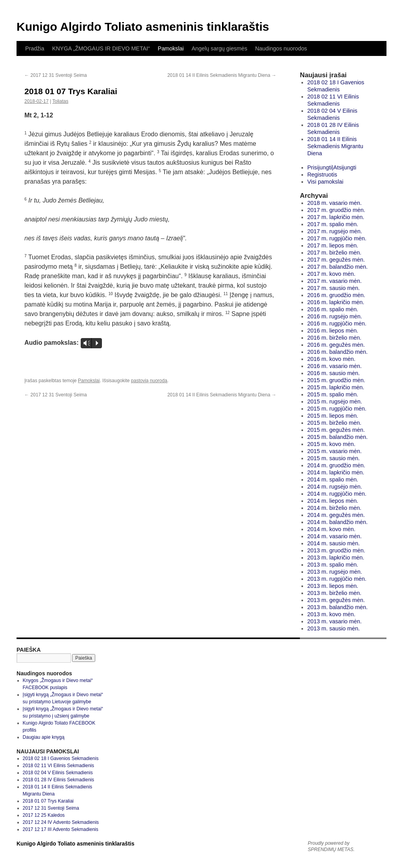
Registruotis (322, 175)
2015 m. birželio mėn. (335, 423)
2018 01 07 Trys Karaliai (48, 801)
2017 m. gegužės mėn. (336, 260)
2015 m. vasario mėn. (335, 451)
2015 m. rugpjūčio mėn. (337, 409)
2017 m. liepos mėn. (333, 245)
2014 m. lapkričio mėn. (336, 472)
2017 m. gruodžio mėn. (336, 210)
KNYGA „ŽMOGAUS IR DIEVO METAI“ (101, 48)
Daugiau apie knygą (44, 737)
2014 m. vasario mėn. (335, 536)
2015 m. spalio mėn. (333, 394)
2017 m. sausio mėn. (334, 288)
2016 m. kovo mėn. (331, 359)
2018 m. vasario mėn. (335, 203)
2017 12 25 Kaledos (44, 815)
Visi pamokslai (325, 182)
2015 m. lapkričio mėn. (336, 387)
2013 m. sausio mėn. (334, 628)
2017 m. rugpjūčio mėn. (337, 238)
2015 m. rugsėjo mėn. (335, 401)
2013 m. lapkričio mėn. (336, 558)
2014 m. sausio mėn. (334, 543)
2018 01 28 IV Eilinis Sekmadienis (58, 780)
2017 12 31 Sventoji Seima (56, 75)
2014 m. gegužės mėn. (336, 515)
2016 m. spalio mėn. (333, 309)
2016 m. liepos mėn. (333, 331)
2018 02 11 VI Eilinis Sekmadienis (58, 766)
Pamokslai (171, 48)
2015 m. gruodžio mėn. (336, 380)
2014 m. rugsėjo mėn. (335, 487)
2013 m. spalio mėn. (333, 565)
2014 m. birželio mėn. (335, 508)
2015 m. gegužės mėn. (336, 430)
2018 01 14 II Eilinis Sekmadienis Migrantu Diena (222, 75)
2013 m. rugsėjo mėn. (335, 572)
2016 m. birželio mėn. (335, 338)
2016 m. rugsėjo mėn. (335, 316)
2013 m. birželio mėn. (335, 593)
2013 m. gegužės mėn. (336, 600)
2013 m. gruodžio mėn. (336, 550)
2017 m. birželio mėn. (335, 253)
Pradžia (35, 48)
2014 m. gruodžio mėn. (336, 465)
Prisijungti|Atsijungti (332, 167)
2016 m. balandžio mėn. (338, 352)
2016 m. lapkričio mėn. (336, 302)
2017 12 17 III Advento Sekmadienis (61, 829)
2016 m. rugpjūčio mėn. (337, 323)
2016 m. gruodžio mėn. (336, 295)
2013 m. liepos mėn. (333, 586)
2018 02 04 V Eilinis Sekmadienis (58, 773)
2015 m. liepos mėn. (333, 416)
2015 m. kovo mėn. (331, 444)
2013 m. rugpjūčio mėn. (337, 579)
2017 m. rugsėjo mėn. (335, 231)
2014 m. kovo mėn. (331, 529)
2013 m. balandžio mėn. (338, 607)
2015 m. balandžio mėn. (338, 437)
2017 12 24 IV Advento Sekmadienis (61, 822)
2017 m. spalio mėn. (333, 224)
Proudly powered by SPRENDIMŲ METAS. (331, 846)
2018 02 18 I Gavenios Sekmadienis (61, 758)
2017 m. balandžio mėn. (338, 267)
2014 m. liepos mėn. (333, 501)
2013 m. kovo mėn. (331, 614)
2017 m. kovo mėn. (331, 274)
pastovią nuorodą (149, 381)
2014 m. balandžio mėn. (338, 522)
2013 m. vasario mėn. (335, 621)
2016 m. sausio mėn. (334, 373)
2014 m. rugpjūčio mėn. (337, 494)
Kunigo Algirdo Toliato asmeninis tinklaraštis (143, 27)
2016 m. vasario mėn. (335, 366)
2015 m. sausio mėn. (334, 458)
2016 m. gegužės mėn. (336, 345)
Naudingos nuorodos (281, 48)
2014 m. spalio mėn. (333, 480)
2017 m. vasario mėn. (335, 281)
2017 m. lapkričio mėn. (336, 217)
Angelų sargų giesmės (219, 48)
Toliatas (60, 101)
